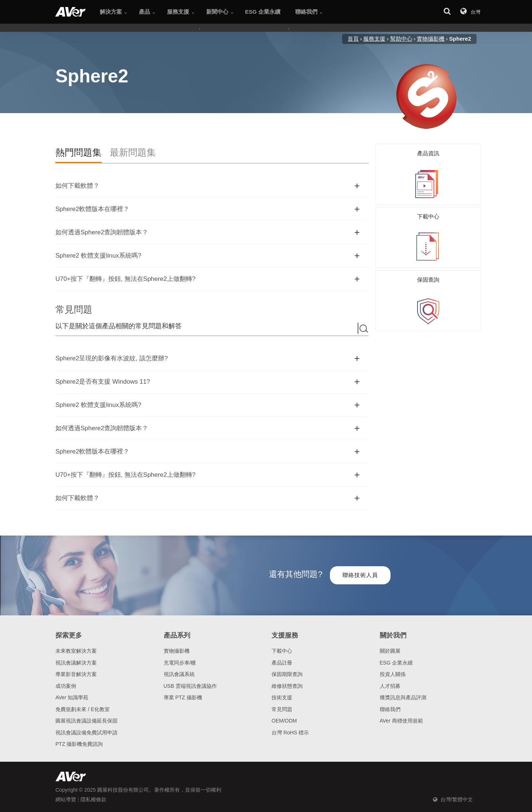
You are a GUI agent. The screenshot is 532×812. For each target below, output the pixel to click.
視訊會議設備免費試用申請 (86, 733)
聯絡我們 (390, 709)
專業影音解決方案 (76, 674)
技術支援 (282, 697)
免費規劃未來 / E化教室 (83, 709)
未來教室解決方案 (76, 651)
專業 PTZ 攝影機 (183, 697)
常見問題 (282, 709)
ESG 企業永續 (396, 663)
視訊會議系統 (179, 674)
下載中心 (282, 651)
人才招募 (390, 686)
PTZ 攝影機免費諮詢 (79, 744)
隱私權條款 (93, 799)
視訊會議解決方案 (76, 663)
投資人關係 (393, 674)
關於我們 (393, 635)
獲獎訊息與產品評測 (403, 697)
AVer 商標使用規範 (401, 721)
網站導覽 (66, 799)
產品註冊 (282, 663)
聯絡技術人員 (360, 575)
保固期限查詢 (287, 674)
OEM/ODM (284, 721)
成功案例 (66, 686)
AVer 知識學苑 (72, 697)
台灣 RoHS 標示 (290, 733)
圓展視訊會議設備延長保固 (86, 721)
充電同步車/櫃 (180, 663)
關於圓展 (390, 651)
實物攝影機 (177, 651)
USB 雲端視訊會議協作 (190, 686)
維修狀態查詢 (287, 686)
